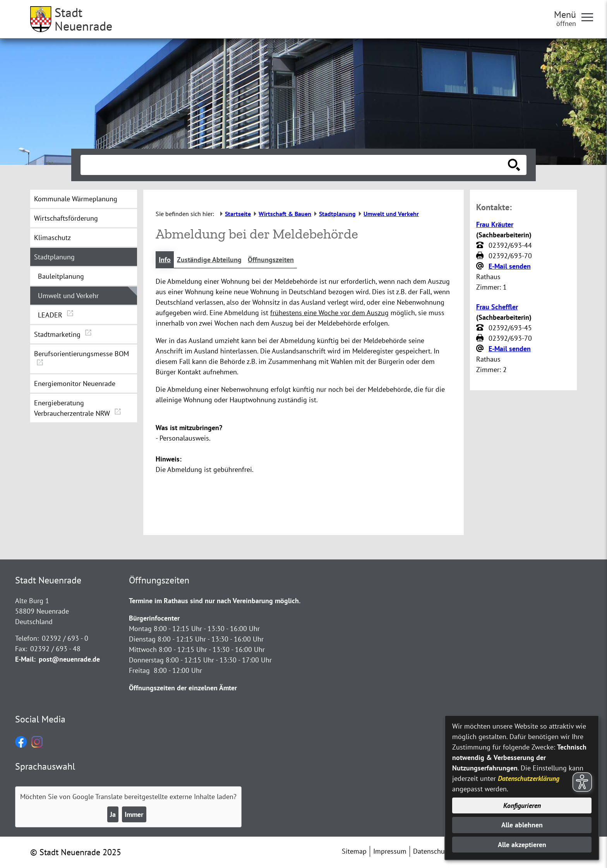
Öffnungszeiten (271, 260)
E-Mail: (25, 659)
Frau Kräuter (495, 224)
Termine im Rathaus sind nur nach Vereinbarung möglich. (215, 601)
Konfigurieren (522, 805)
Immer (134, 814)
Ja (113, 814)
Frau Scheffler (497, 307)
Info (165, 260)
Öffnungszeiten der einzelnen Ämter (183, 688)
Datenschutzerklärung (529, 778)
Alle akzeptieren (522, 845)
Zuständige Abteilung (209, 260)
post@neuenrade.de (69, 659)
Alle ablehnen (522, 825)
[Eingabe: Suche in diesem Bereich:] (295, 165)
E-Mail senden (510, 266)
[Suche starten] (514, 165)
